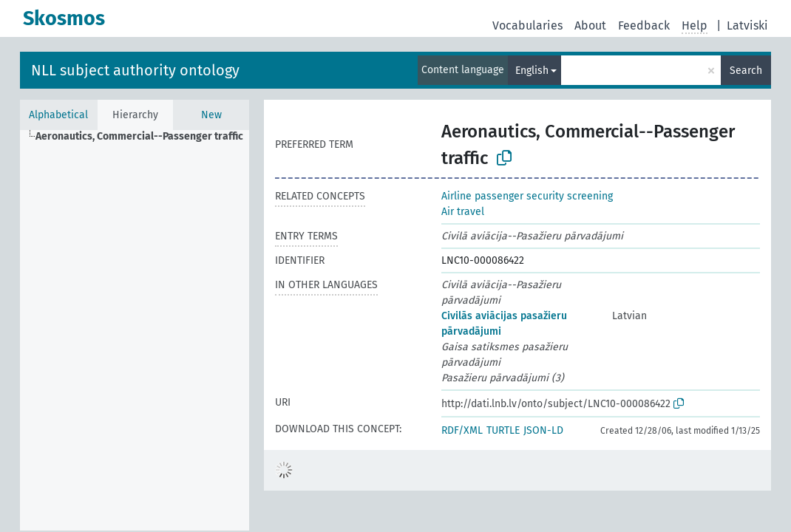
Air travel (463, 212)
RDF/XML (462, 430)
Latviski (747, 25)
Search (746, 71)
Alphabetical (58, 115)
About (590, 25)
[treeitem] (146, 137)
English (532, 71)
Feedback (644, 25)
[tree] (135, 330)
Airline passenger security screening (527, 196)
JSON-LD (543, 430)
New (211, 115)
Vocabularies (527, 25)
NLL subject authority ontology (135, 70)
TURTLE (503, 430)
